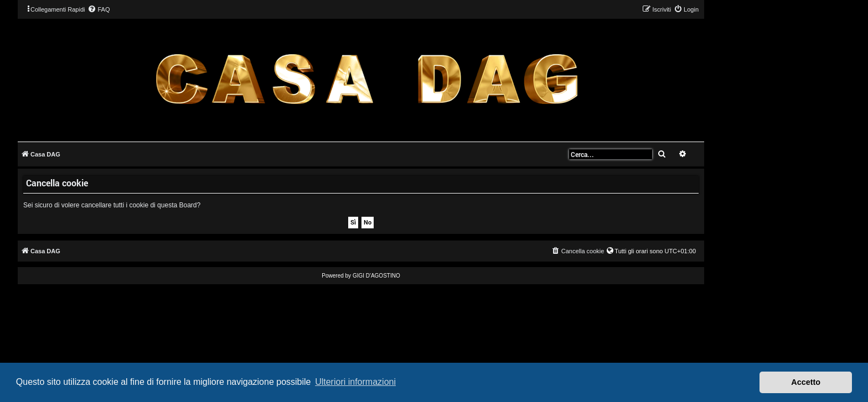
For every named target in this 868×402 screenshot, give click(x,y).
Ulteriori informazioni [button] (355, 382)
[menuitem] (99, 9)
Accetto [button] (806, 382)
